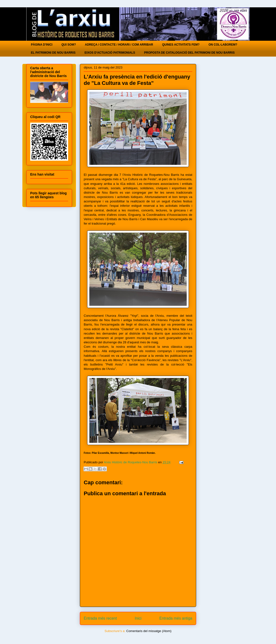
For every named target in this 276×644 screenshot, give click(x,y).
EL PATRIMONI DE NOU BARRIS (53, 53)
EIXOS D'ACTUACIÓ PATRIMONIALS (110, 53)
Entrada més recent (100, 618)
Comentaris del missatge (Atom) (149, 631)
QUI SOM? (69, 45)
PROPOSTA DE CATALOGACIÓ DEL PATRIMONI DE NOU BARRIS (189, 53)
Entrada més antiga (176, 618)
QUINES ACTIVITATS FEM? (181, 45)
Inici (138, 618)
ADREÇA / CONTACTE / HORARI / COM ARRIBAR (119, 45)
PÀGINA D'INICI (42, 45)
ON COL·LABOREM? (223, 45)
